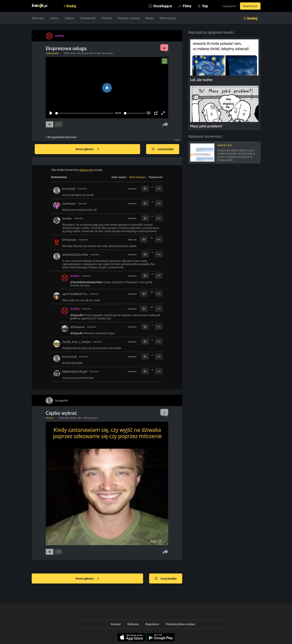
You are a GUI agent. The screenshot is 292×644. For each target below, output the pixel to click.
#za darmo (83, 53)
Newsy (150, 18)
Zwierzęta (38, 18)
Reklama (133, 624)
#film (67, 53)
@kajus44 (76, 315)
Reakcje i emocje (129, 18)
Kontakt (116, 624)
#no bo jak (95, 53)
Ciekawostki (88, 18)
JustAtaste (69, 204)
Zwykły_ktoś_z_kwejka (76, 342)
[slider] (84, 113)
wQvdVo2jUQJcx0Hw (75, 255)
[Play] (51, 113)
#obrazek (64, 418)
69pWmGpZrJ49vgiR (75, 372)
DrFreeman (69, 240)
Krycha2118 (69, 357)
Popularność (156, 177)
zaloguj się (86, 170)
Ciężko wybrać (61, 413)
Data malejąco (138, 177)
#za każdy (108, 53)
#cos (73, 53)
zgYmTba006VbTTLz (75, 294)
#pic (80, 418)
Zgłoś (177, 140)
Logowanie (229, 6)
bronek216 (69, 189)
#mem (73, 418)
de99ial (75, 276)
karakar (67, 218)
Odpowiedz (132, 189)
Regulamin (152, 624)
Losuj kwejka (163, 149)
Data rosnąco (119, 177)
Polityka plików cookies (180, 624)
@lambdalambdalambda (86, 282)
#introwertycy (91, 418)
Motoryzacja (168, 18)
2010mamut (78, 327)
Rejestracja (250, 6)
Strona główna (87, 149)
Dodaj (71, 6)
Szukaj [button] (252, 18)
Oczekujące (163, 6)
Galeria (70, 18)
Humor (55, 18)
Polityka (107, 18)
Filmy (187, 6)
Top (205, 6)
